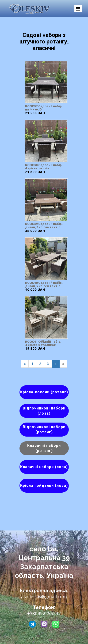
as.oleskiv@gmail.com (44, 597)
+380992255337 (44, 613)
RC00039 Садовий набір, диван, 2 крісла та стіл (44, 225)
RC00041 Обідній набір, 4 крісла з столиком (43, 343)
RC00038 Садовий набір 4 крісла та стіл (43, 167)
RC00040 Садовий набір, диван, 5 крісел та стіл (44, 284)
